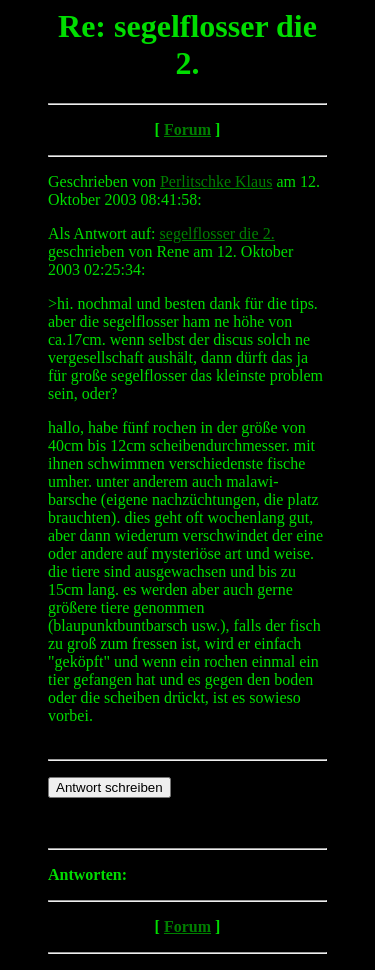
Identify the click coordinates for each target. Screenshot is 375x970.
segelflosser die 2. (217, 233)
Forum (187, 129)
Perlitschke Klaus (216, 181)
